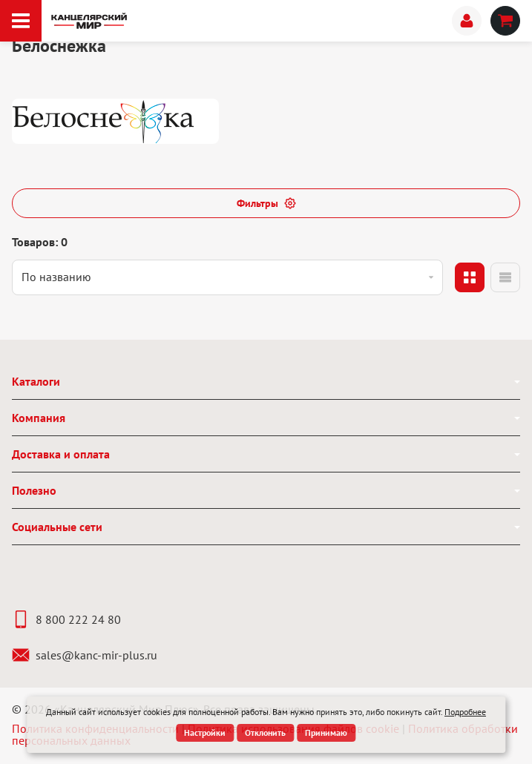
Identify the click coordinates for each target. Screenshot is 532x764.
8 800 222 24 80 (66, 619)
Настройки (205, 732)
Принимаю (326, 732)
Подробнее (465, 712)
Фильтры (266, 203)
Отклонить (265, 732)
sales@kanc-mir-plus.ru (85, 655)
